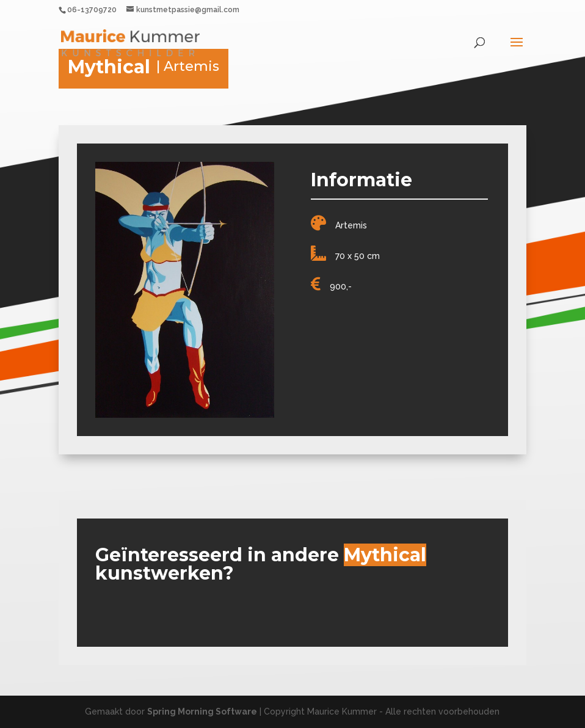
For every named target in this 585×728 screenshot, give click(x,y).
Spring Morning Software (202, 712)
